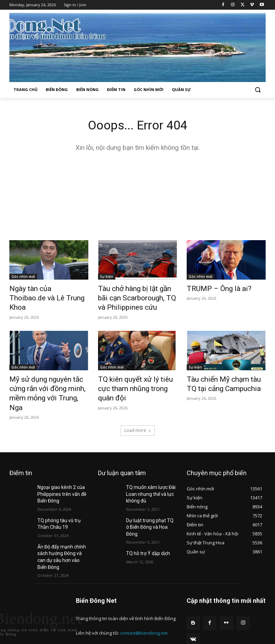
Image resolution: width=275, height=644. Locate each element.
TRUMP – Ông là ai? (212, 289)
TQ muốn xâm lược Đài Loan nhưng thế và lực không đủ (148, 474)
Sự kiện (107, 278)
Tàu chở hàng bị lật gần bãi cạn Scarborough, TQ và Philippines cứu (132, 297)
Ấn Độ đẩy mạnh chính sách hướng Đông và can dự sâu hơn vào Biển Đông (62, 528)
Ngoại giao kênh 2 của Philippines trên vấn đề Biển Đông (59, 474)
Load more (138, 411)
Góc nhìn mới (23, 278)
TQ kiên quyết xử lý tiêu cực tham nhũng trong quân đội (134, 378)
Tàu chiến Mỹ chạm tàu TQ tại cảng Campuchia (225, 378)
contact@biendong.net (144, 599)
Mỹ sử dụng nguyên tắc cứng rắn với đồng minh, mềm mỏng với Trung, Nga (49, 382)
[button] (258, 90)
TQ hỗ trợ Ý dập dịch (145, 523)
